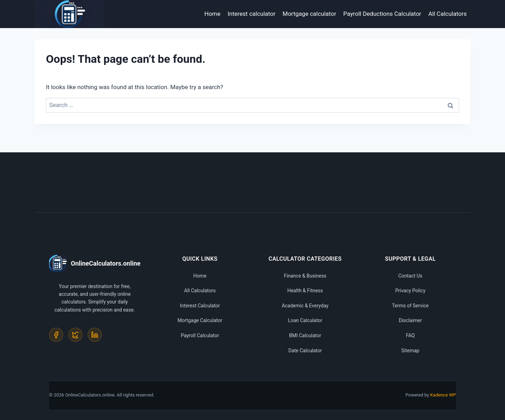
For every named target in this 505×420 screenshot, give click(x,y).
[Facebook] (56, 335)
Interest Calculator (200, 306)
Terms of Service (410, 306)
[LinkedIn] (95, 335)
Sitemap (410, 351)
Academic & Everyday (305, 306)
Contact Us (410, 276)
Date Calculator (305, 351)
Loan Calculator (305, 320)
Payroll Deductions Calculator (382, 14)
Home (213, 14)
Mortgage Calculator (200, 320)
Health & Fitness (305, 291)
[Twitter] (75, 335)
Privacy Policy (410, 291)
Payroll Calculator (200, 335)
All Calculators (448, 14)
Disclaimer (410, 320)
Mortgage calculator (309, 14)
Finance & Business (305, 276)
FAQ (410, 335)
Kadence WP (443, 395)
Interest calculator (252, 14)
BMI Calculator (305, 335)
